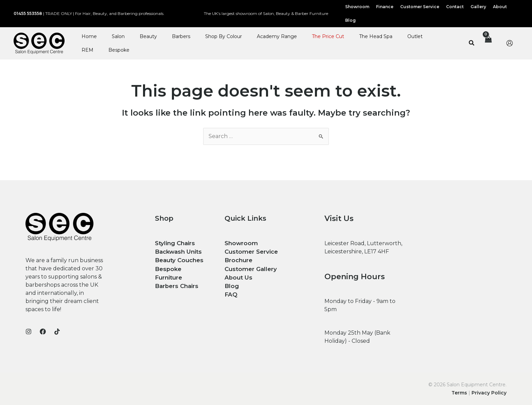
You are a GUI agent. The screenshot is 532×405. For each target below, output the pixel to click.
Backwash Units (177, 251)
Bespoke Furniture (181, 267)
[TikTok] (57, 332)
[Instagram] (29, 332)
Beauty (148, 36)
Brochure (238, 259)
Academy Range (277, 36)
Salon (118, 36)
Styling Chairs (174, 243)
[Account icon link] (510, 43)
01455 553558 (28, 13)
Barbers (181, 36)
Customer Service (250, 251)
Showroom (240, 243)
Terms (459, 393)
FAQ (231, 292)
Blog (231, 284)
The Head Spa (376, 36)
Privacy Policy (489, 393)
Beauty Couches (178, 259)
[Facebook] (43, 332)
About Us (237, 276)
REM (87, 50)
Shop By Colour (224, 36)
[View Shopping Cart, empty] (488, 43)
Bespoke (119, 50)
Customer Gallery (249, 267)
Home (89, 36)
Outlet (415, 36)
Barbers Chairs (176, 276)
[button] (472, 43)
